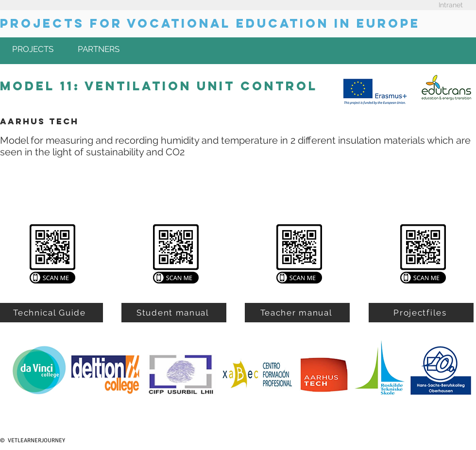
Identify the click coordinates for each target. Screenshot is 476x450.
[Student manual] (174, 313)
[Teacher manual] (297, 313)
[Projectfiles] (421, 313)
